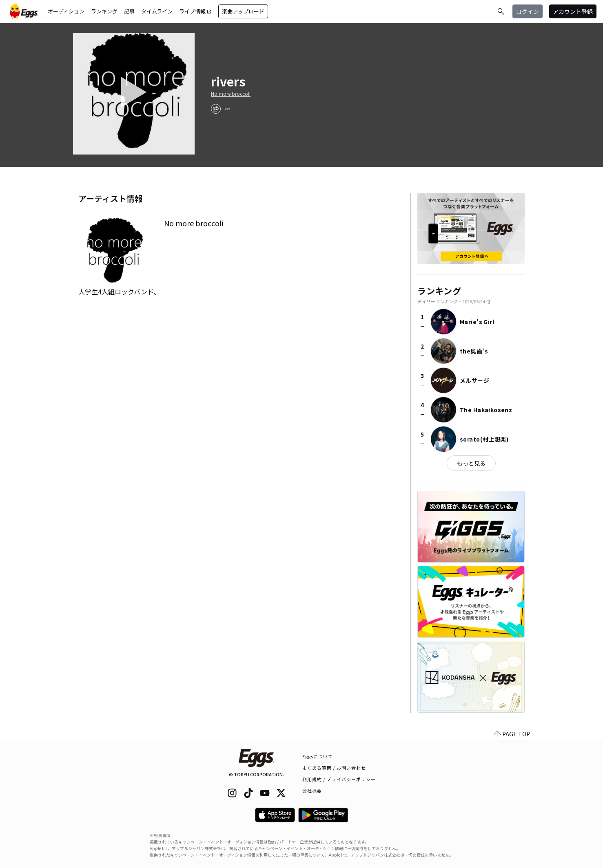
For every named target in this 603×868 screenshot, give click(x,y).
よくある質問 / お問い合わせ (334, 768)
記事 (129, 11)
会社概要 (312, 791)
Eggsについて (318, 756)
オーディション (66, 11)
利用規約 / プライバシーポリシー (339, 779)
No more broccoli (231, 94)
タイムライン (157, 11)
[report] (227, 109)
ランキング (104, 11)
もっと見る (471, 463)
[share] (216, 109)
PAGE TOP (512, 734)
